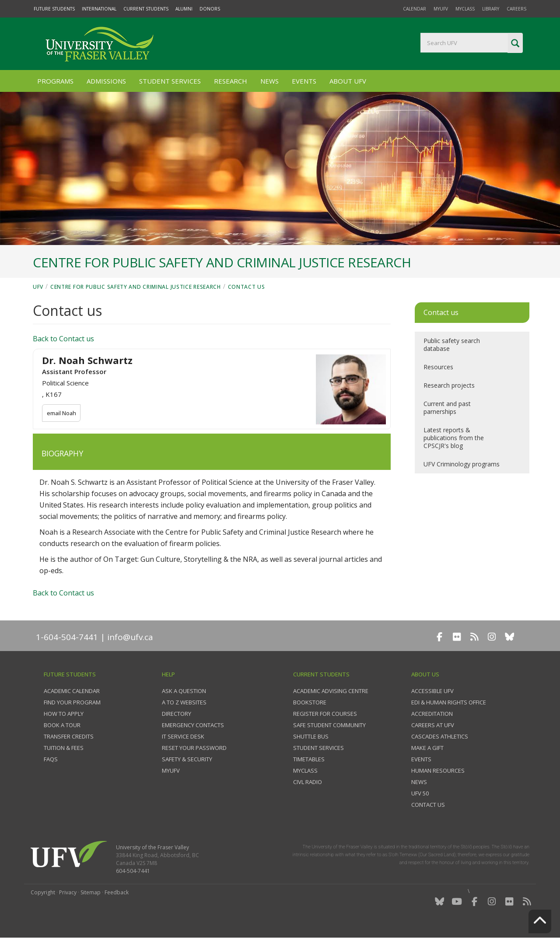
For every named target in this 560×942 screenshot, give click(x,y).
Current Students (146, 9)
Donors (210, 9)
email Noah (62, 413)
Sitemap (91, 892)
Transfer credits (69, 736)
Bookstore (310, 702)
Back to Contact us (63, 339)
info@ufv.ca (130, 637)
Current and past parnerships (447, 408)
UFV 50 (420, 793)
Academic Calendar (72, 691)
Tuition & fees (64, 748)
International (99, 9)
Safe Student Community (329, 725)
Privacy (68, 892)
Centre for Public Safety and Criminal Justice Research (136, 287)
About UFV (348, 81)
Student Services (170, 81)
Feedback (117, 892)
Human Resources (438, 770)
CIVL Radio (308, 782)
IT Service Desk (183, 736)
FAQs (51, 759)
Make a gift (427, 748)
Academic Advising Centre (331, 691)
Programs (55, 81)
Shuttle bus (311, 736)
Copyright (43, 892)
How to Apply (64, 714)
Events (304, 81)
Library (491, 9)
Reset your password (194, 748)
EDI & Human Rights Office (449, 702)
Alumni (184, 9)
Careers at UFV (433, 725)
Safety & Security (187, 759)
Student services (318, 748)
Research (231, 81)
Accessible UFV (432, 691)
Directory (177, 714)
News (269, 81)
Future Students (54, 9)
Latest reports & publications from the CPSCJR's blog (454, 438)
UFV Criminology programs (462, 464)
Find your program (72, 702)
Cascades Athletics (440, 736)
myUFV (441, 9)
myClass (465, 9)
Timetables (309, 759)
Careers (516, 9)
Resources (438, 367)
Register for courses (325, 714)
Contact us (247, 287)
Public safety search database (452, 345)
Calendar (415, 9)
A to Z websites (184, 702)
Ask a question (184, 691)
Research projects (449, 385)
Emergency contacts (193, 725)
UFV (38, 287)
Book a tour (62, 725)
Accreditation (432, 714)
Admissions (106, 81)
